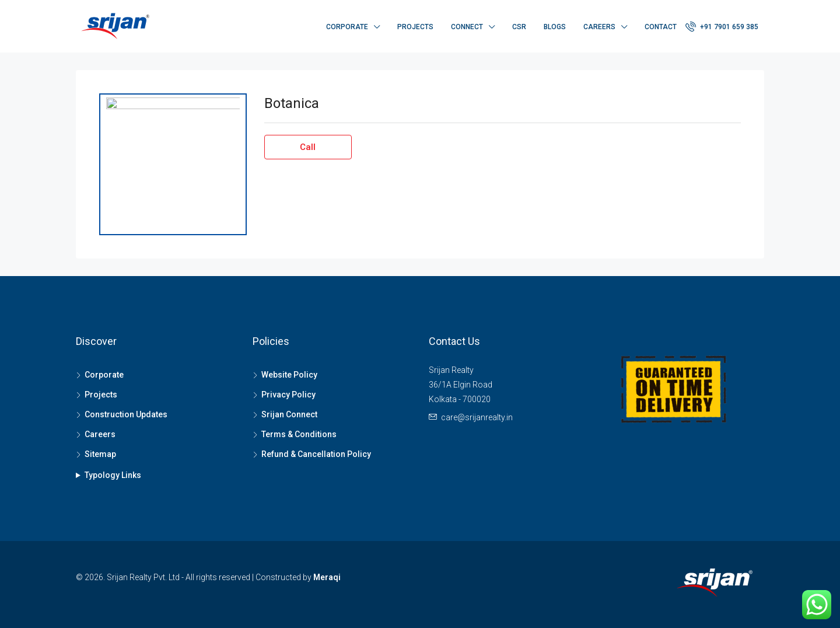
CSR (519, 27)
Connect (467, 27)
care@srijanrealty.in (477, 417)
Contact (661, 27)
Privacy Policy (288, 395)
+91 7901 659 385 (722, 26)
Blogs (555, 27)
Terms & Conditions (299, 434)
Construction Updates (126, 414)
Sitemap (100, 454)
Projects (415, 27)
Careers (599, 27)
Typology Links (113, 475)
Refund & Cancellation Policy (316, 454)
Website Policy (289, 375)
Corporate (347, 27)
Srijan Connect (289, 414)
